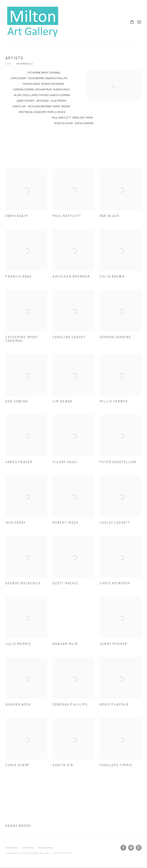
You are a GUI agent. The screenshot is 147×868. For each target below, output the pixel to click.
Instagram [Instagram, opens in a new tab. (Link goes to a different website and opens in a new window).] (139, 848)
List (8, 64)
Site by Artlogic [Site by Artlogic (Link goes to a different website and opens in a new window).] (63, 853)
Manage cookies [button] (45, 848)
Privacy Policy (12, 848)
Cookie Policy (28, 848)
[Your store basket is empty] (132, 22)
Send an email (131, 848)
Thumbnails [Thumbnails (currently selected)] (24, 64)
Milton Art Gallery (33, 22)
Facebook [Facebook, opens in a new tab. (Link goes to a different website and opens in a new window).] (123, 848)
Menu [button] (139, 22)
